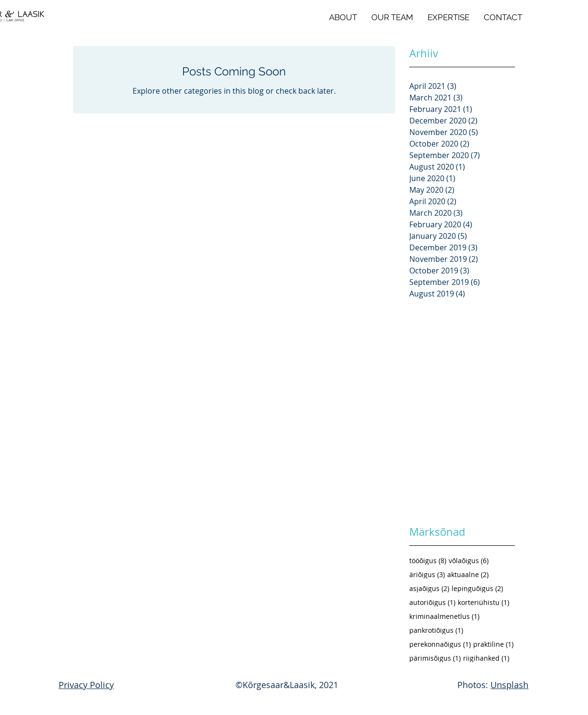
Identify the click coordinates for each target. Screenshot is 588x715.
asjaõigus (429, 588)
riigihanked (486, 658)
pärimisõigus (435, 658)
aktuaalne (468, 574)
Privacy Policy (86, 685)
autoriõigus (432, 602)
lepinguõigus (477, 588)
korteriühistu (484, 602)
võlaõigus (469, 561)
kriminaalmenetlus (444, 616)
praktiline (493, 644)
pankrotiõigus (436, 630)
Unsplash (509, 685)
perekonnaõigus (440, 644)
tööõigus (428, 561)
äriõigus (427, 574)
